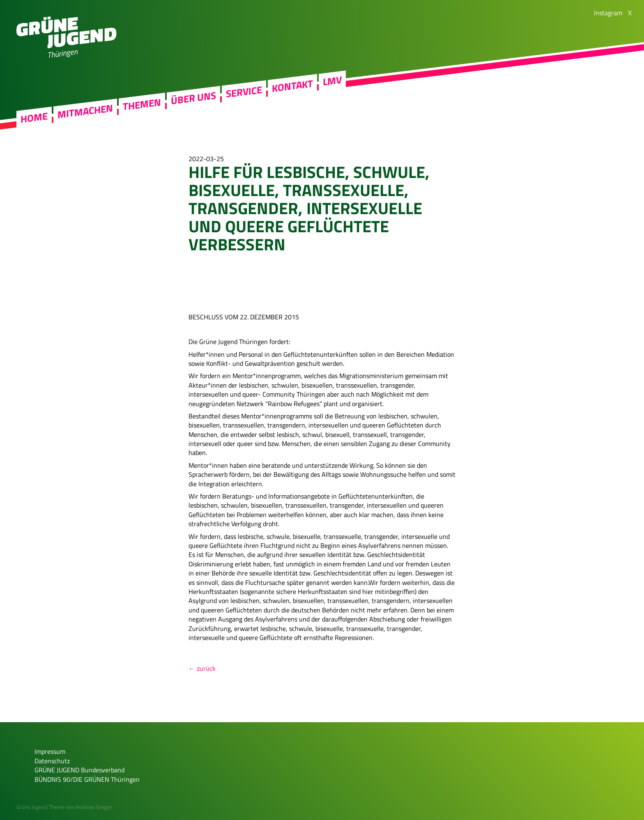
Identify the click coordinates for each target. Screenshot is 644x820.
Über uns (193, 101)
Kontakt (292, 88)
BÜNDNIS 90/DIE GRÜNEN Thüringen (87, 779)
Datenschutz (52, 761)
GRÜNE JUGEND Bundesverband (79, 770)
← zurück (202, 668)
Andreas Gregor (94, 807)
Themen (142, 107)
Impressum (50, 751)
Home (34, 120)
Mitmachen (85, 114)
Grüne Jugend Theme (41, 807)
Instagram (608, 13)
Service (244, 94)
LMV (332, 83)
